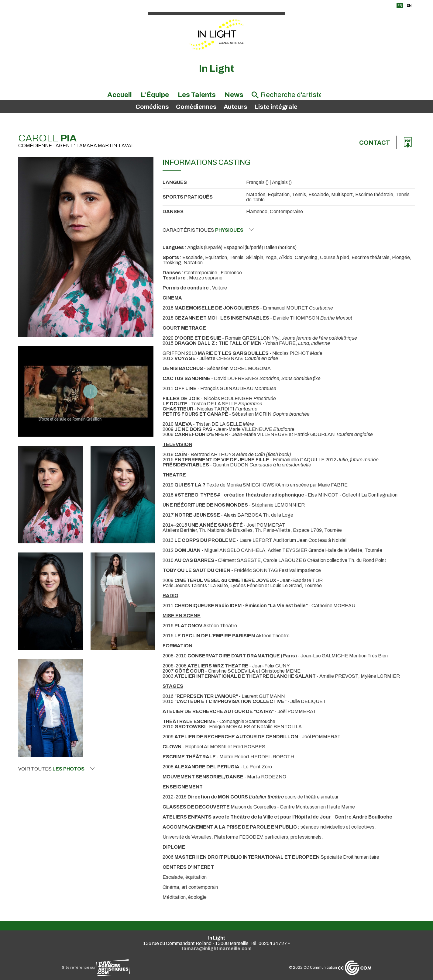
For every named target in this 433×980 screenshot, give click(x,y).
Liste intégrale (276, 107)
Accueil (120, 95)
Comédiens (152, 107)
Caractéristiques (208, 230)
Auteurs (235, 107)
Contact (375, 143)
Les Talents (197, 95)
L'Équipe (155, 95)
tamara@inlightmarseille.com (216, 949)
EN (409, 5)
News (234, 95)
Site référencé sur (96, 968)
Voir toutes (57, 769)
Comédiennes (196, 107)
